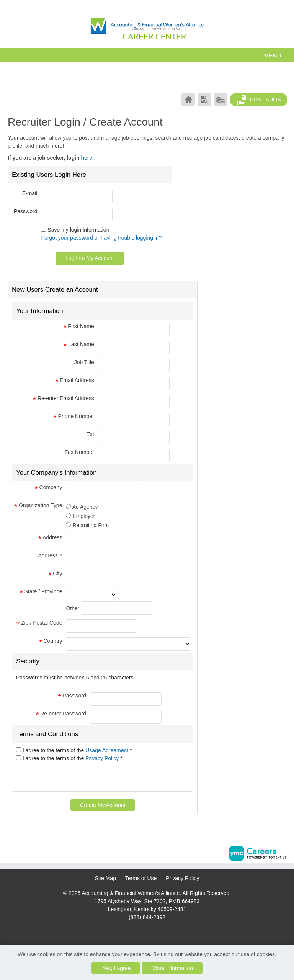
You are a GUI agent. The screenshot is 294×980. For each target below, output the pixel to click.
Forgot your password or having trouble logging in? (101, 238)
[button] (147, 55)
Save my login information (78, 230)
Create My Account (103, 805)
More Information (173, 968)
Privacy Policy (103, 758)
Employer (84, 516)
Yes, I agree (116, 968)
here (87, 158)
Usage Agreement (108, 750)
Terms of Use (141, 878)
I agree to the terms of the (77, 750)
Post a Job (259, 100)
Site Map (105, 878)
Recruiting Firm (91, 525)
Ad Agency (85, 507)
